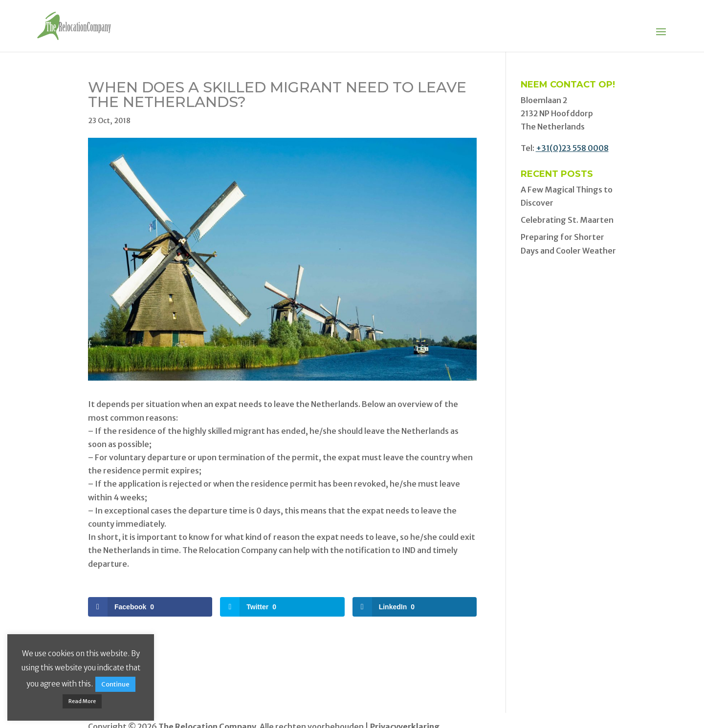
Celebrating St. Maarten (567, 220)
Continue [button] (115, 684)
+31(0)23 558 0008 (572, 148)
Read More (82, 701)
